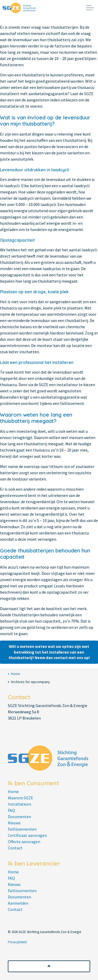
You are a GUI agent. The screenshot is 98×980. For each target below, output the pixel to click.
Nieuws (14, 823)
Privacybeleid (17, 942)
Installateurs (20, 804)
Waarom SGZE (21, 798)
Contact (15, 848)
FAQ (11, 810)
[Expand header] (90, 8)
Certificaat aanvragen (27, 835)
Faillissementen (22, 829)
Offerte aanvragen (24, 842)
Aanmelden (18, 903)
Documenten (19, 817)
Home (14, 674)
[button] (49, 966)
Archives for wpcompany (29, 682)
